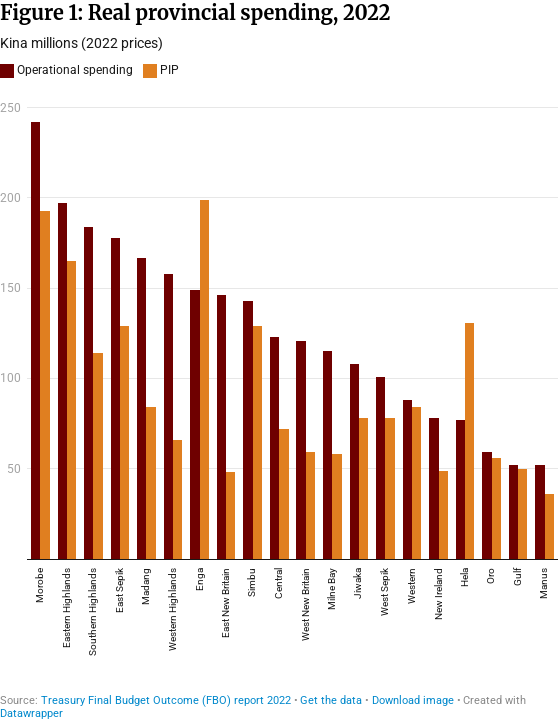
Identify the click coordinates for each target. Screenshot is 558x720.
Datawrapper (31, 713)
